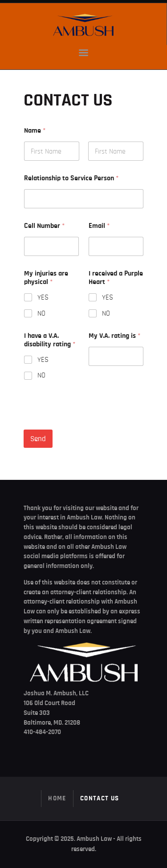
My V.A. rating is (115, 336)
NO (41, 313)
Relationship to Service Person (71, 178)
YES (43, 297)
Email (99, 226)
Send (38, 439)
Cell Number (45, 226)
